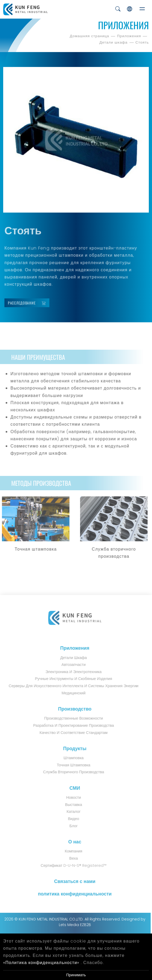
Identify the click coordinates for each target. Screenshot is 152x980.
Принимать (76, 975)
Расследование (30, 303)
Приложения (130, 36)
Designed (128, 919)
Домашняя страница (90, 36)
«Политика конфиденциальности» (41, 963)
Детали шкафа (114, 42)
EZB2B (83, 925)
